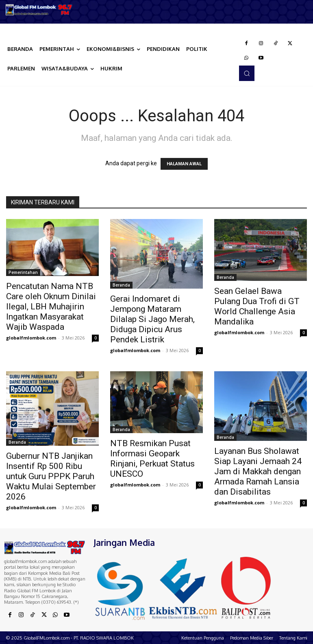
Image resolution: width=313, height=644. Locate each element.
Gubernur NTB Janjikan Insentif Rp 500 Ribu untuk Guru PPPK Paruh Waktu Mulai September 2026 (51, 476)
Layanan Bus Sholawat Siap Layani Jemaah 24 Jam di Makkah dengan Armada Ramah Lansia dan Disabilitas (258, 471)
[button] (247, 73)
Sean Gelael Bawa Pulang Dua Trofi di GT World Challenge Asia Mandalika (257, 306)
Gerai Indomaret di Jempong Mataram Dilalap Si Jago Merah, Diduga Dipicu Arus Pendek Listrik (152, 319)
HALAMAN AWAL (184, 164)
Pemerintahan (23, 272)
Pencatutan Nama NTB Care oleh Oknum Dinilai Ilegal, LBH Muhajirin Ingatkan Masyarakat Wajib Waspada (51, 307)
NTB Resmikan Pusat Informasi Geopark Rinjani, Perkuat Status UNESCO (152, 459)
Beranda (121, 285)
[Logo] (39, 10)
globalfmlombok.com (31, 338)
